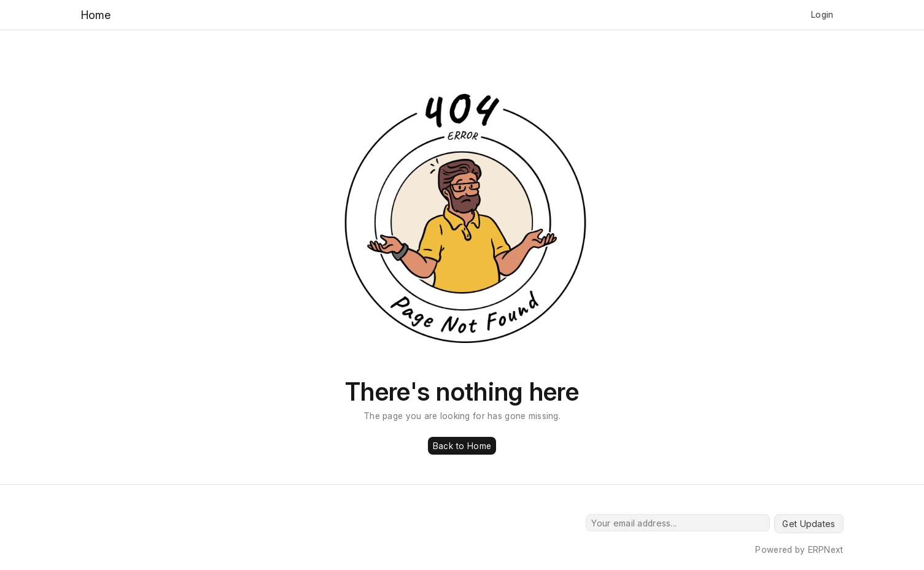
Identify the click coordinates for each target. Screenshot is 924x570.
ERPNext (826, 549)
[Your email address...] (678, 523)
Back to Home (462, 446)
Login (822, 14)
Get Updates (809, 524)
